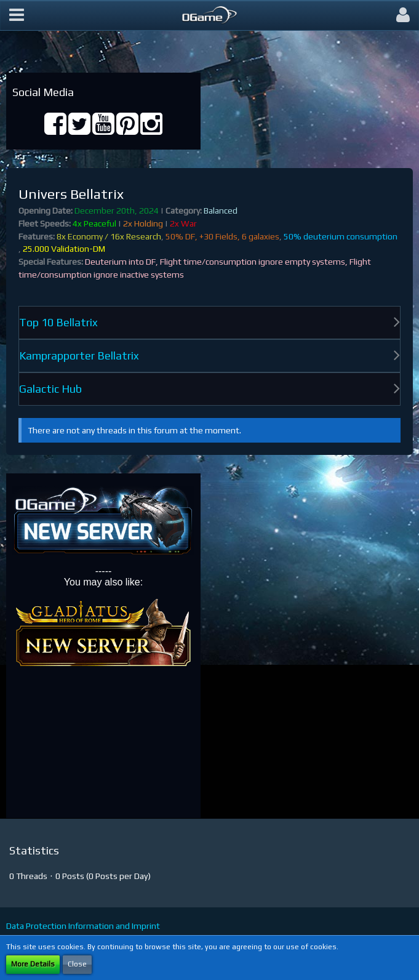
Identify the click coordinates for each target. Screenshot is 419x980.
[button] (17, 15)
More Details (33, 964)
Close (77, 964)
